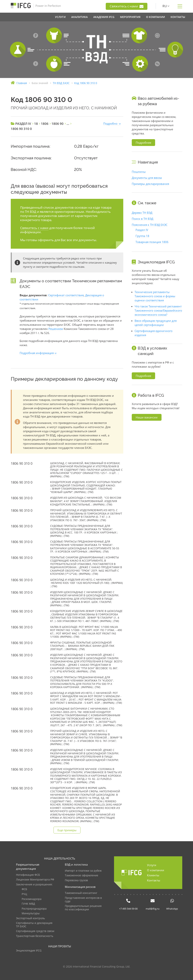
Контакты (154, 880)
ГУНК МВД (28, 904)
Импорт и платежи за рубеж (83, 871)
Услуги (152, 865)
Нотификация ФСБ (28, 875)
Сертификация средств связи (35, 931)
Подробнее (143, 143)
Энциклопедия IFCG (29, 951)
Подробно (110, 123)
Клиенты (153, 875)
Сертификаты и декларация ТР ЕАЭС (34, 925)
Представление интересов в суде (83, 900)
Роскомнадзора (32, 899)
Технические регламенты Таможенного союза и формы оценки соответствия (155, 296)
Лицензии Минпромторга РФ (35, 880)
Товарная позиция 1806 (152, 242)
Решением (56, 329)
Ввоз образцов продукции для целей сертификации (156, 323)
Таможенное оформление (82, 875)
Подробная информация (37, 353)
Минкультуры (31, 913)
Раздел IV (142, 230)
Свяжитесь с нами (127, 6)
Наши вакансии (147, 417)
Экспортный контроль (30, 918)
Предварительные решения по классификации (83, 908)
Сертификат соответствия (66, 295)
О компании (156, 870)
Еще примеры (67, 830)
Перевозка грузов (76, 880)
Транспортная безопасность (35, 936)
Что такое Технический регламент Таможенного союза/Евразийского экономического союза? (158, 310)
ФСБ (24, 889)
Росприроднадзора (34, 909)
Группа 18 (142, 236)
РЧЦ (24, 894)
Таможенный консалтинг (81, 893)
